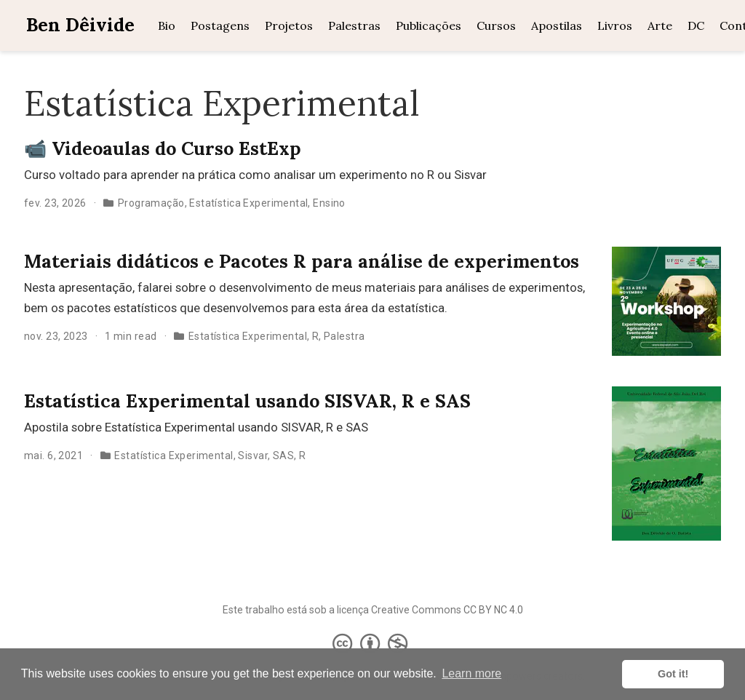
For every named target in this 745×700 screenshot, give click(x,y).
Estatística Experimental (248, 203)
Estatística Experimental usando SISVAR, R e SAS (247, 401)
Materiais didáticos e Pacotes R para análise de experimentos (302, 261)
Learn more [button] (471, 673)
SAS (283, 456)
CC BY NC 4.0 (493, 610)
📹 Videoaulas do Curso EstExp (163, 148)
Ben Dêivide (80, 25)
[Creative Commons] (373, 643)
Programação (151, 203)
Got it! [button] (673, 674)
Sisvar (253, 456)
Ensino (329, 203)
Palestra (344, 336)
